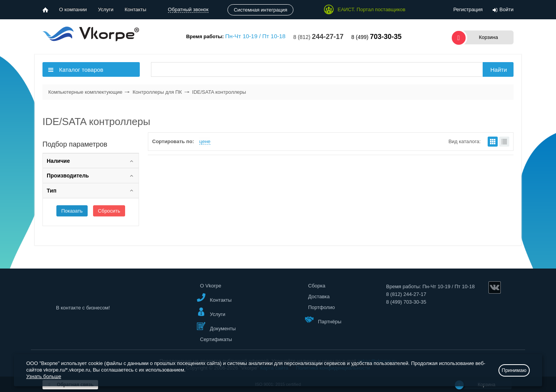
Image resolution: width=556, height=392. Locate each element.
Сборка (317, 286)
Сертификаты (216, 339)
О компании (73, 9)
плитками (493, 142)
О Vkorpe (211, 286)
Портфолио (321, 307)
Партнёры (323, 320)
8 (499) (376, 37)
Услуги (106, 9)
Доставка (319, 297)
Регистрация (468, 9)
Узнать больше (44, 376)
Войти (507, 9)
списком (504, 142)
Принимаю (514, 370)
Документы (216, 327)
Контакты (136, 9)
